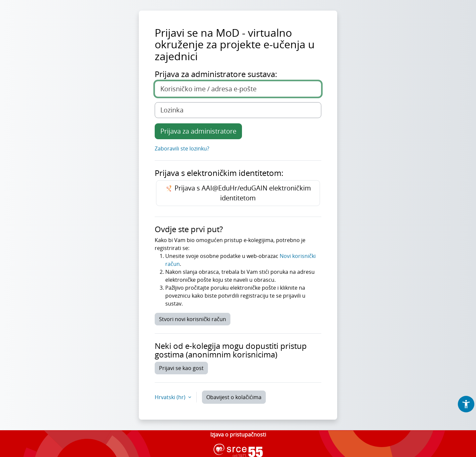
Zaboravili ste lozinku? (182, 148)
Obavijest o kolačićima (234, 397)
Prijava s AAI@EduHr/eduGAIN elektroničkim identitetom (238, 193)
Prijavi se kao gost (181, 368)
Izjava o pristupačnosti (238, 435)
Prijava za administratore (198, 131)
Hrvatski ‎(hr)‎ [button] (171, 397)
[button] (466, 404)
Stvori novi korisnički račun (193, 319)
